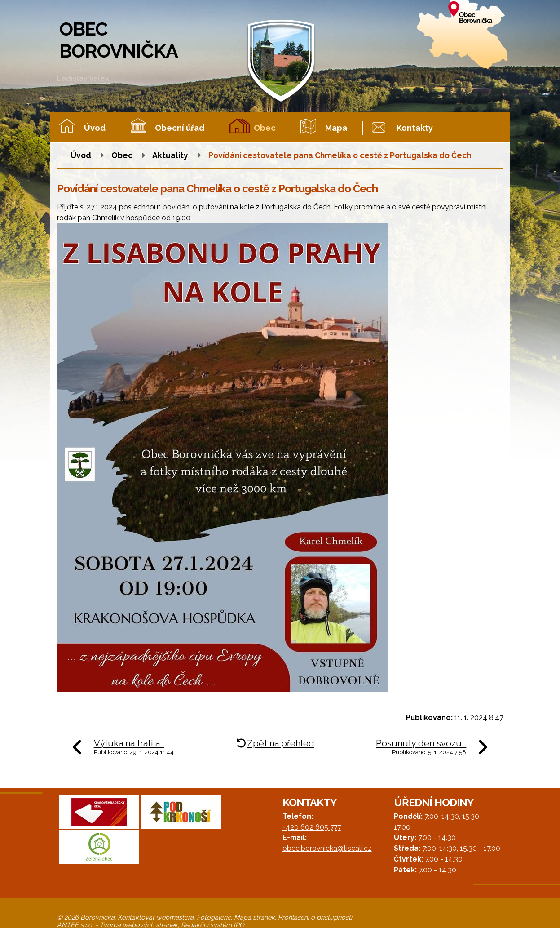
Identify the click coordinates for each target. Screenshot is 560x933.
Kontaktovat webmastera (156, 917)
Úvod (95, 128)
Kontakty (415, 128)
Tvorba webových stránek (139, 925)
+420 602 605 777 (312, 827)
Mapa (336, 128)
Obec (265, 128)
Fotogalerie (214, 917)
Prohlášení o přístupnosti (315, 917)
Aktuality (170, 155)
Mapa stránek (254, 917)
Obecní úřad (180, 128)
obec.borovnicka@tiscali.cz (327, 848)
